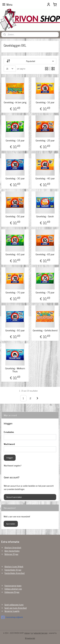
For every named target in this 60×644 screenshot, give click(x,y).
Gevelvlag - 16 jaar (45, 102)
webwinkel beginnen (41, 633)
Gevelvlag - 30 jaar (15, 178)
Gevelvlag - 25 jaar (45, 140)
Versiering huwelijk (12, 611)
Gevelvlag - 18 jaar (15, 140)
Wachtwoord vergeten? (13, 466)
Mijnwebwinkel (30, 638)
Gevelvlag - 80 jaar (15, 330)
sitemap (27, 633)
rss (32, 633)
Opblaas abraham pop (13, 589)
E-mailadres (9, 432)
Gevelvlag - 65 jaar (45, 254)
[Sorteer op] (30, 61)
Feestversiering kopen (13, 586)
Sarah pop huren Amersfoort (16, 608)
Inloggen (10, 458)
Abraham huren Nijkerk (14, 566)
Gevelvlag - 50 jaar (15, 216)
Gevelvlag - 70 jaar (15, 292)
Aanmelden (11, 524)
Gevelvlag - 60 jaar (15, 254)
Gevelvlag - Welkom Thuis (15, 370)
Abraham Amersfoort (13, 547)
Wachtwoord (9, 444)
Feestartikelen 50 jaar (13, 570)
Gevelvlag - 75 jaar (45, 292)
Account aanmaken (14, 497)
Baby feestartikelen (12, 551)
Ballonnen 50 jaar (11, 554)
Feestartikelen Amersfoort (15, 573)
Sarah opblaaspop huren (14, 605)
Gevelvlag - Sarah (45, 216)
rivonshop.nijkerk (12, 617)
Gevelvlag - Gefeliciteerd (45, 330)
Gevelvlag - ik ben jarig (15, 102)
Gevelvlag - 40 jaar (45, 178)
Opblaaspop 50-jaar (12, 592)
